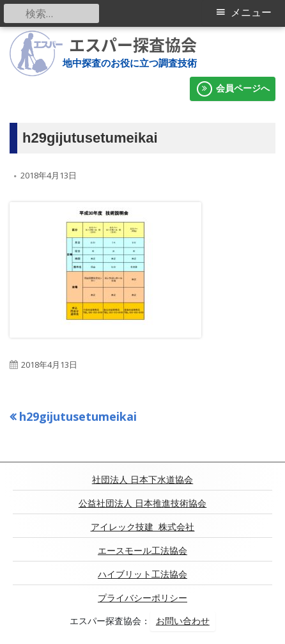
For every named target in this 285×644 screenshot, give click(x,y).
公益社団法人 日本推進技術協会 (142, 503)
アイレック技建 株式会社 (143, 527)
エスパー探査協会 (133, 45)
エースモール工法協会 (142, 551)
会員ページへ (233, 89)
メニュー (251, 12)
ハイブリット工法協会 (142, 574)
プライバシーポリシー (142, 598)
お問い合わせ (183, 621)
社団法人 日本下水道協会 (142, 480)
